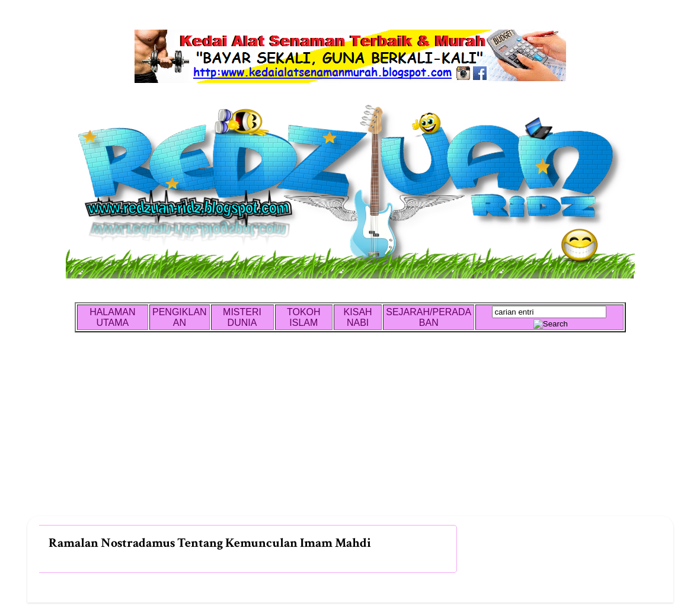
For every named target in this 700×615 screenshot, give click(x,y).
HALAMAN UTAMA (112, 317)
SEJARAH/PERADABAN (429, 317)
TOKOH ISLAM (304, 317)
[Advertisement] (350, 433)
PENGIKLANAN (180, 317)
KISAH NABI (358, 317)
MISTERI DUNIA (242, 317)
